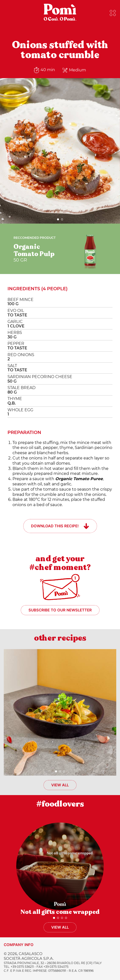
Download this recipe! (55, 526)
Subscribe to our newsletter (60, 610)
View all (60, 785)
